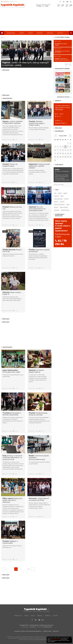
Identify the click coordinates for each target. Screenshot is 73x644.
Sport (5, 352)
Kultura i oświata (7, 189)
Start (4, 38)
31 (55, 160)
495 (28, 569)
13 (63, 150)
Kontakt (60, 33)
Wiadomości (11, 33)
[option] (26, 54)
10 (55, 150)
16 (71, 150)
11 (58, 150)
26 (60, 157)
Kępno (5, 43)
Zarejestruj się (13, 1)
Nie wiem (59, 116)
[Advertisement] (36, 20)
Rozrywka (42, 480)
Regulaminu (38, 631)
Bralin (31, 438)
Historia (5, 274)
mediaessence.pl (47, 627)
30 (71, 157)
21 (65, 153)
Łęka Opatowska (33, 189)
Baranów (56, 196)
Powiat (5, 103)
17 (55, 153)
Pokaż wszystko (59, 185)
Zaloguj (5, 1)
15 (68, 150)
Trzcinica (5, 395)
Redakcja (50, 33)
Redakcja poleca (65, 210)
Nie (63, 114)
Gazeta (22, 33)
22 (68, 153)
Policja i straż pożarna (40, 103)
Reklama (40, 33)
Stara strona (56, 631)
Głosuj (57, 121)
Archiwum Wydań (63, 97)
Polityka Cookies (47, 631)
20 (63, 153)
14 (65, 150)
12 (60, 150)
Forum (30, 33)
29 (68, 157)
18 (58, 153)
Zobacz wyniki (60, 123)
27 (63, 157)
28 (65, 157)
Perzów (66, 199)
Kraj (15, 189)
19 (60, 153)
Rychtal (5, 231)
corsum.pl (33, 627)
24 (55, 157)
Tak (58, 114)
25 (58, 157)
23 (70, 153)
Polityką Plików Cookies (56, 639)
